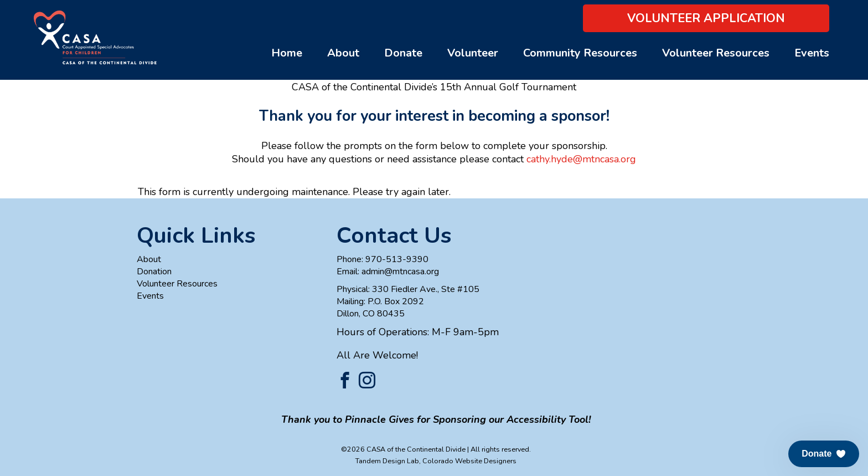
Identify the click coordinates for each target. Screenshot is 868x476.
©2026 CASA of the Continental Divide (403, 449)
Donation (154, 272)
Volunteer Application (706, 18)
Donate (403, 53)
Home (287, 53)
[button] (824, 454)
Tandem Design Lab (387, 461)
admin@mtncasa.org (400, 272)
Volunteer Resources (716, 53)
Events (812, 53)
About (343, 53)
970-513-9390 (397, 259)
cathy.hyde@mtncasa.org (581, 159)
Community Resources (580, 53)
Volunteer (473, 53)
